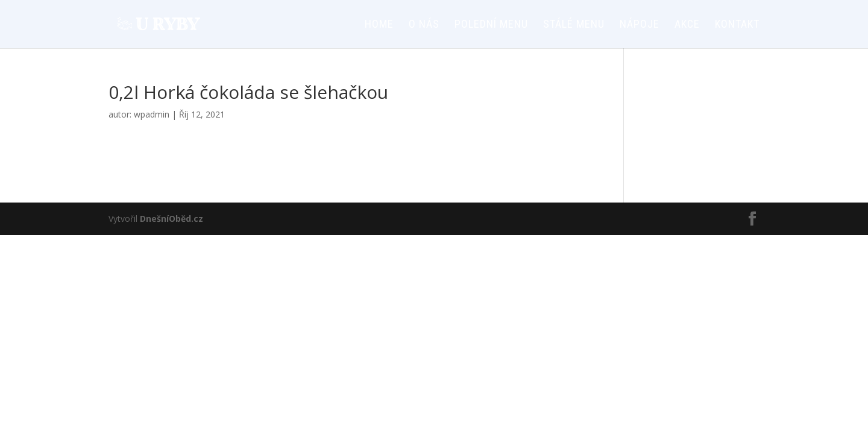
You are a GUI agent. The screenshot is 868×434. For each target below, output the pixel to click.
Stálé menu (574, 25)
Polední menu (491, 25)
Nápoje (640, 25)
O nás (424, 25)
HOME (379, 25)
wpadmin (152, 114)
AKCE (687, 25)
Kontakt (737, 25)
